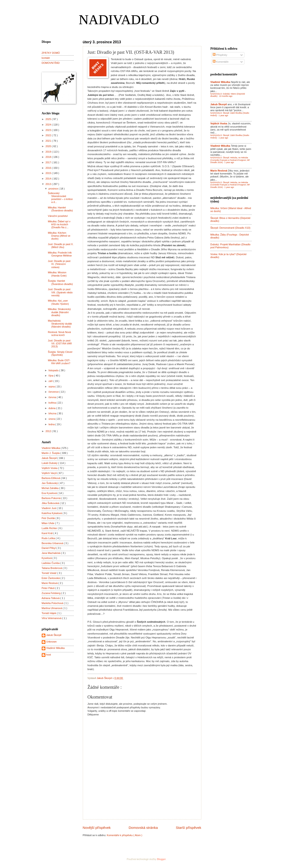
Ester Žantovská (51, 578)
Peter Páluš (49, 588)
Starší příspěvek (189, 828)
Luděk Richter (50, 528)
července (54, 392)
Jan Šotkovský (50, 483)
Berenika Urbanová (53, 543)
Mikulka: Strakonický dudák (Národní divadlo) (59, 312)
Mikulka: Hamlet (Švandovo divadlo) (60, 209)
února (52, 419)
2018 (49, 157)
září (51, 381)
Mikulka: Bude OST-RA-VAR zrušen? (59, 362)
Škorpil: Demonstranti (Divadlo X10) (230, 228)
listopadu (54, 370)
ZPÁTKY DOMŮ (51, 53)
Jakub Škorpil (50, 458)
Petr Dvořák (49, 518)
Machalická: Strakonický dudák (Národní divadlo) (60, 324)
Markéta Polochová (53, 603)
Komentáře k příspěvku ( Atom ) (125, 835)
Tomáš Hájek (49, 613)
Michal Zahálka (51, 488)
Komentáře (221, 62)
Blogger (161, 859)
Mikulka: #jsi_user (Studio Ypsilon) (58, 302)
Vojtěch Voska (50, 468)
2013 (49, 184)
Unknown (52, 642)
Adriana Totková (51, 598)
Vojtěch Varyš (50, 473)
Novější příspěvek (97, 828)
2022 (49, 135)
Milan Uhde (48, 523)
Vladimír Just (49, 508)
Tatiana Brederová (52, 568)
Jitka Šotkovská (51, 503)
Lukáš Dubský (50, 463)
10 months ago (226, 96)
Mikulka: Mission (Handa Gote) (57, 274)
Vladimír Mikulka (51, 448)
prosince (54, 189)
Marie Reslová (50, 583)
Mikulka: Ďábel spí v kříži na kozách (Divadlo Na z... (59, 224)
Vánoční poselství (58, 216)
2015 (49, 173)
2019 (49, 152)
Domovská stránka (143, 828)
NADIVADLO (119, 20)
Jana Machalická (51, 553)
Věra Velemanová (52, 618)
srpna (52, 387)
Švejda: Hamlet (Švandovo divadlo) (60, 282)
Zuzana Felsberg (52, 593)
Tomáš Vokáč (50, 573)
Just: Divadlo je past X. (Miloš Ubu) (61, 246)
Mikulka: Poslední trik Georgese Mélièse (60, 254)
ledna (52, 424)
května (53, 403)
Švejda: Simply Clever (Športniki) (60, 353)
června (53, 397)
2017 (49, 162)
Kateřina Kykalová (52, 513)
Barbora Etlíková (51, 478)
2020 (49, 146)
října (51, 376)
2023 (49, 130)
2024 (49, 125)
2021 (49, 141)
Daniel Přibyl (49, 548)
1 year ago (223, 115)
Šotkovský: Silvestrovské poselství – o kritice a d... (60, 198)
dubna (52, 408)
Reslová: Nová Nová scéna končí (59, 334)
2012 (49, 431)
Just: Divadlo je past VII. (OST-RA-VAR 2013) (60, 344)
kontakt (46, 58)
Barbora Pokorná (52, 498)
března (53, 413)
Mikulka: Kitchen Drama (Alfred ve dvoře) (59, 236)
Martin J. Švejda (51, 453)
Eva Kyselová (50, 493)
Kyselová (47, 558)
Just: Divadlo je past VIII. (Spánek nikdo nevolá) (60, 292)
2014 (49, 179)
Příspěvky (220, 55)
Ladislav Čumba (51, 563)
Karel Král (48, 533)
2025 (49, 119)
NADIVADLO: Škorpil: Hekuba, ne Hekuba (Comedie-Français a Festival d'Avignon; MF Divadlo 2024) (230, 160)
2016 (49, 168)
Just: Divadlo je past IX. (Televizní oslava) (59, 264)
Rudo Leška (49, 538)
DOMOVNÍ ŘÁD (51, 63)
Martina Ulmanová (52, 608)
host (49, 655)
